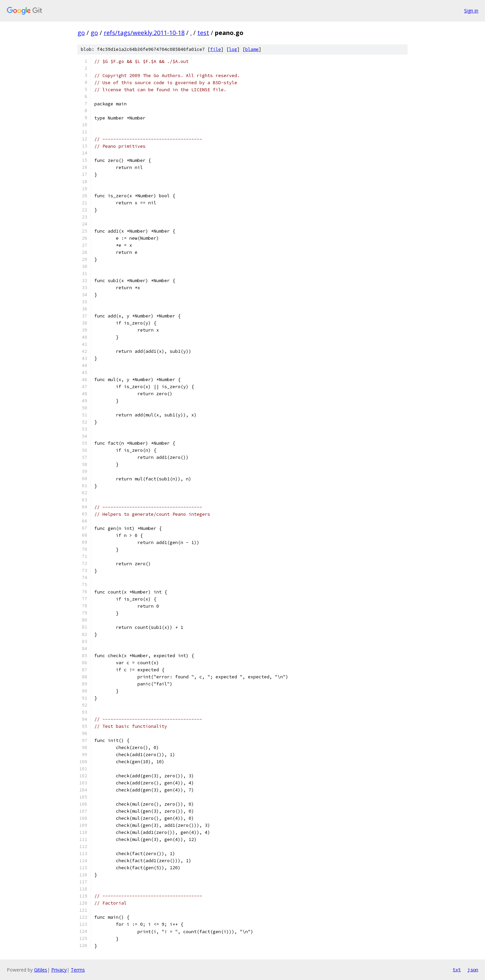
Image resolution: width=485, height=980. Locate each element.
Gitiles (41, 970)
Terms (78, 970)
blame (252, 49)
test (203, 33)
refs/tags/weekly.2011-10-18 (144, 33)
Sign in (471, 11)
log (233, 49)
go (81, 33)
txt (457, 970)
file (216, 49)
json (473, 970)
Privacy (59, 970)
